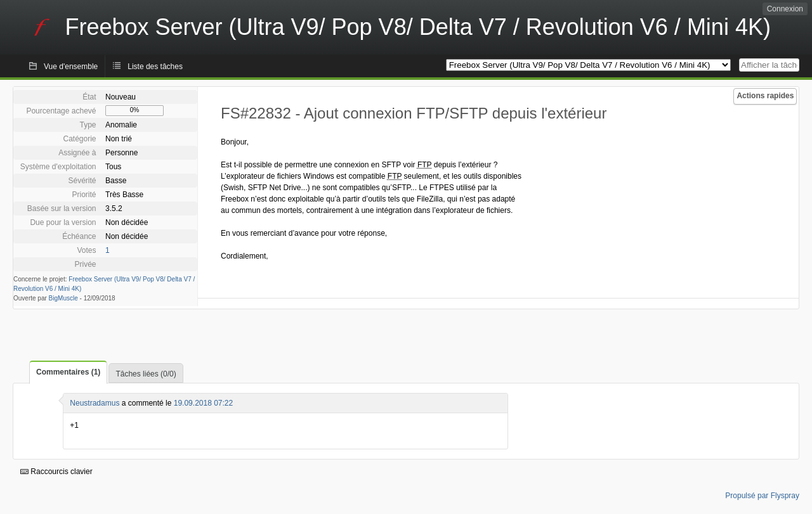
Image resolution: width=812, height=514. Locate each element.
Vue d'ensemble (71, 67)
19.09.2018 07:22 (203, 403)
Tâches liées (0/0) (146, 374)
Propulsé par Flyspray (762, 496)
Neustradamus (95, 403)
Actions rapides (765, 96)
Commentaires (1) (68, 372)
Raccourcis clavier (56, 472)
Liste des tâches (155, 67)
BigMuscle (63, 298)
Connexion (785, 9)
